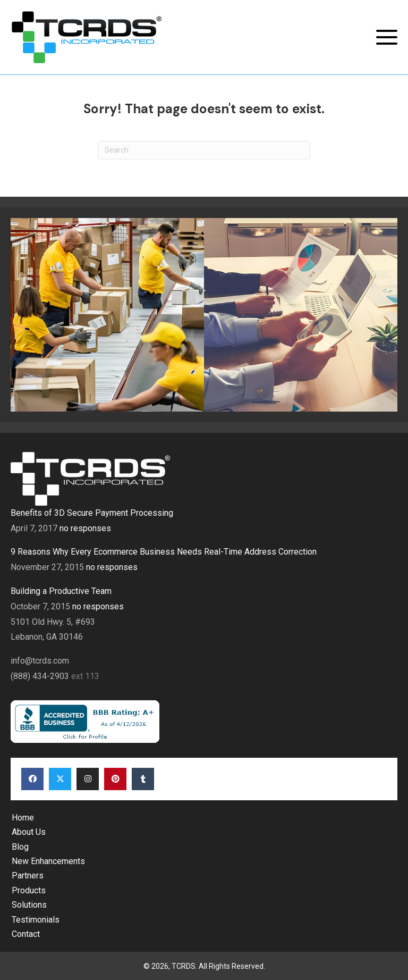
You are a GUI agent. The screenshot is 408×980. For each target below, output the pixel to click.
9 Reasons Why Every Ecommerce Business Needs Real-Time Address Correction (164, 552)
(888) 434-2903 (41, 676)
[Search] (204, 150)
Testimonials (36, 920)
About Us (29, 832)
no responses (85, 528)
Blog (20, 847)
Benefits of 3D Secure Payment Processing (92, 513)
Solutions (29, 905)
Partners (28, 876)
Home (23, 818)
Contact (26, 934)
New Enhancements (48, 861)
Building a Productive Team (61, 591)
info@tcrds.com (40, 661)
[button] (387, 37)
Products (29, 890)
